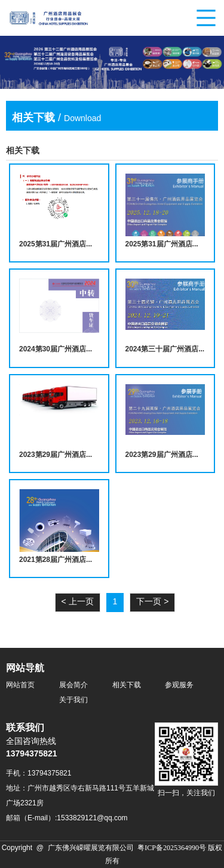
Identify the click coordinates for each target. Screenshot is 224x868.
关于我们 (73, 700)
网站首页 (20, 685)
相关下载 (127, 685)
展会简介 (73, 685)
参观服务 (179, 685)
